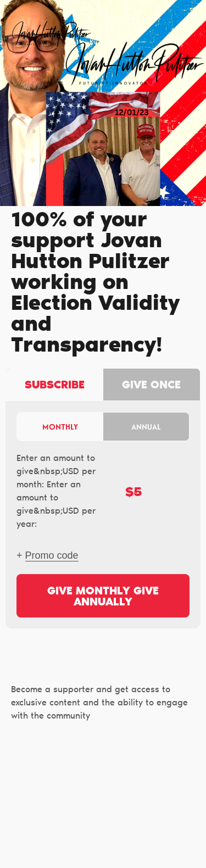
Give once (151, 386)
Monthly (60, 427)
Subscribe (55, 386)
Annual (146, 427)
